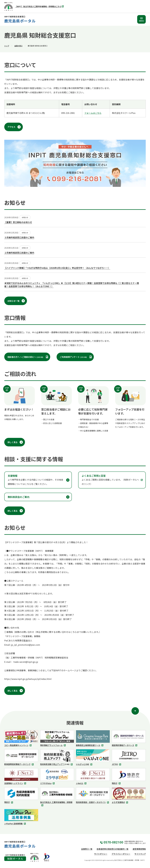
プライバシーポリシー (121, 854)
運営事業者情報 (139, 849)
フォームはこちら (93, 113)
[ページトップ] (135, 711)
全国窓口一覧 (87, 849)
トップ (7, 46)
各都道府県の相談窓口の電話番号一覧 (112, 849)
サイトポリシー (101, 854)
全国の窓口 (18, 46)
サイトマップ (140, 854)
